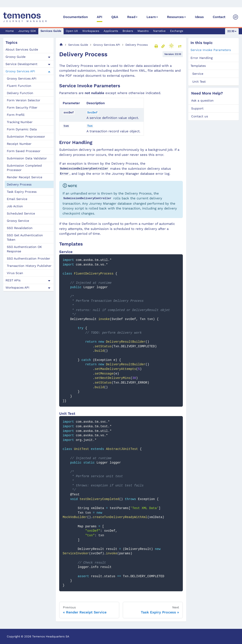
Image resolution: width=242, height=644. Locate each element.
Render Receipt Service (25, 177)
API (100, 17)
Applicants (111, 31)
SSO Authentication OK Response (24, 249)
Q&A (115, 17)
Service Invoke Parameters (211, 50)
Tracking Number (20, 122)
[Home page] (61, 45)
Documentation (75, 17)
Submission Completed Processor (24, 168)
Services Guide (51, 31)
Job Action (15, 206)
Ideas (199, 17)
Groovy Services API (20, 71)
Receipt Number (19, 144)
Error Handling (202, 58)
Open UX (72, 31)
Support (197, 108)
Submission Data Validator (27, 158)
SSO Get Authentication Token (25, 237)
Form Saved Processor (24, 151)
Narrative (159, 31)
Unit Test (199, 82)
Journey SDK (27, 31)
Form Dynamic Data (22, 129)
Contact (219, 17)
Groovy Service (18, 221)
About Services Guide (22, 49)
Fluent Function (19, 86)
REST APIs (13, 280)
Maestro (143, 31)
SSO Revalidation (20, 228)
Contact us (200, 116)
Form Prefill (16, 115)
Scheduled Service (21, 213)
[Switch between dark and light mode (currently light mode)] (171, 46)
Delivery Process (19, 184)
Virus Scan (15, 273)
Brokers (128, 31)
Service (198, 74)
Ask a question (202, 100)
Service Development (21, 64)
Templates (198, 66)
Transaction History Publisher (29, 266)
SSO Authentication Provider (28, 258)
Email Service (17, 199)
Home (10, 31)
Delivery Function (20, 93)
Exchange (177, 31)
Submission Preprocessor (26, 136)
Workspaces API (17, 287)
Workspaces (91, 31)
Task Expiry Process (22, 192)
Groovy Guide (16, 57)
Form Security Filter (22, 107)
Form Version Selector (24, 100)
